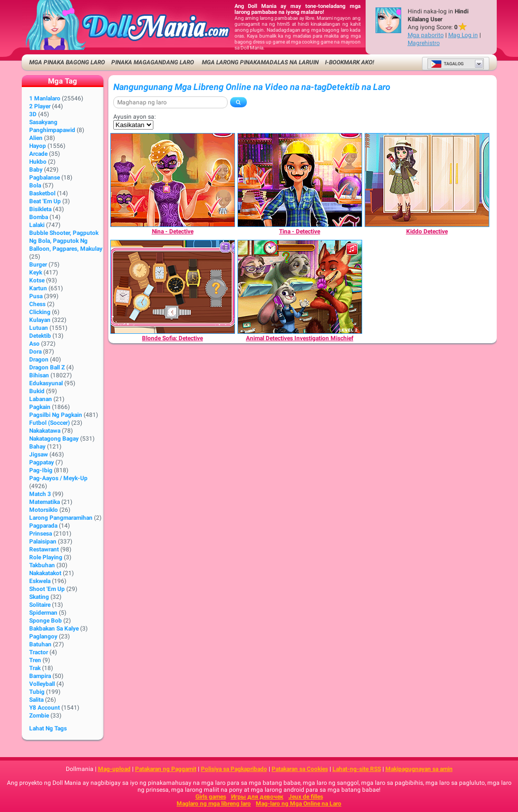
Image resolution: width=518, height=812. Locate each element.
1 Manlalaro (45, 98)
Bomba (39, 217)
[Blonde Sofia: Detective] (173, 287)
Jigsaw (39, 454)
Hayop (38, 146)
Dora (35, 352)
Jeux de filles (306, 797)
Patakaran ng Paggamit (166, 769)
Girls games (211, 797)
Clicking (40, 312)
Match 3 (40, 494)
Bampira (40, 676)
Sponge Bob (46, 621)
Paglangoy (43, 636)
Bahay (37, 447)
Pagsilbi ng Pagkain (56, 415)
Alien (36, 138)
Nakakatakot (45, 573)
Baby (36, 170)
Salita (36, 700)
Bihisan (39, 375)
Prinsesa (41, 534)
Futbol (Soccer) (49, 423)
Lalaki (37, 225)
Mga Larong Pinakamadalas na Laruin (259, 62)
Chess (37, 304)
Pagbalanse (45, 178)
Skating (39, 597)
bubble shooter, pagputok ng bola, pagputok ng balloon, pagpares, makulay (66, 241)
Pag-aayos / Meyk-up (58, 478)
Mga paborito (426, 35)
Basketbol (42, 193)
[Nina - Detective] (173, 180)
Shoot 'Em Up (47, 589)
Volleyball (42, 684)
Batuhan (40, 644)
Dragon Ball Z (47, 367)
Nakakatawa (45, 431)
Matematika (45, 502)
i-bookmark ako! (350, 62)
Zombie (39, 716)
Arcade (38, 154)
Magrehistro (424, 43)
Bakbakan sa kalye (54, 629)
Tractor (39, 652)
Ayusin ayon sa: (135, 117)
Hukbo (38, 162)
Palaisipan (43, 541)
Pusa (36, 296)
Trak (35, 668)
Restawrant (44, 549)
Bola (35, 185)
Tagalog (447, 64)
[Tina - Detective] (300, 180)
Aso (34, 344)
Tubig (37, 692)
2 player (40, 106)
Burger (38, 265)
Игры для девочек (257, 797)
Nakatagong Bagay (54, 439)
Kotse (37, 280)
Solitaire (40, 605)
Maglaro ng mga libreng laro (214, 804)
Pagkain (40, 407)
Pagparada (43, 526)
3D (33, 114)
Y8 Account (45, 708)
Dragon (39, 360)
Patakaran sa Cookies (300, 769)
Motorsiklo (44, 510)
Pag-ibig (41, 470)
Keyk (36, 272)
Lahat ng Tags (48, 728)
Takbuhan (42, 565)
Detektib (40, 336)
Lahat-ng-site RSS (357, 769)
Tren (35, 660)
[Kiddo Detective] (427, 180)
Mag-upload (114, 769)
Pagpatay (42, 462)
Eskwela (40, 581)
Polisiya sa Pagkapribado (234, 769)
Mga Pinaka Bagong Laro (67, 62)
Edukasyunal (46, 383)
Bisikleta (40, 209)
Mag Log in (463, 35)
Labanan (41, 399)
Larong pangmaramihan (61, 518)
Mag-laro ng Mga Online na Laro (299, 804)
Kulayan (40, 320)
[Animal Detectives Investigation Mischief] (300, 287)
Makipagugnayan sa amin (419, 769)
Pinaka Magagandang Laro (153, 62)
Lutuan (39, 328)
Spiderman (43, 613)
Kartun (38, 288)
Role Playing (46, 557)
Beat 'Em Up (45, 201)
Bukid (37, 391)
